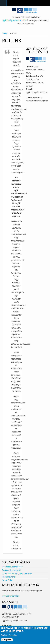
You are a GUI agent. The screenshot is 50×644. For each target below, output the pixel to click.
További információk (9, 635)
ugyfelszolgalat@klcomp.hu (14, 20)
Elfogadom (7, 640)
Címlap (5, 33)
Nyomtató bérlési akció (21, 585)
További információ (11, 596)
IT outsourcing (9, 577)
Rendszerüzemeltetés (12, 567)
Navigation (3, 3)
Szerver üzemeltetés (12, 570)
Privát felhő (7, 580)
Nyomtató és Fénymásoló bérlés (17, 573)
